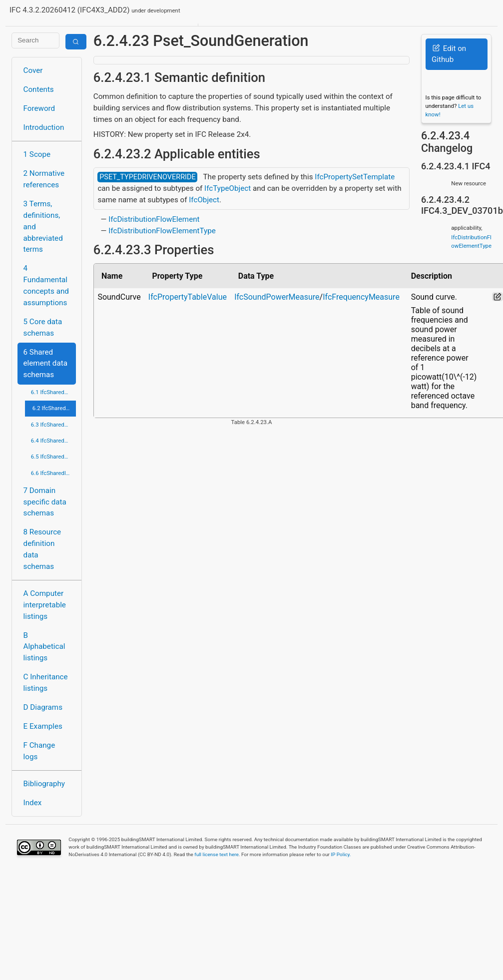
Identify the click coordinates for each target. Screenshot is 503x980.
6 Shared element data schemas (45, 364)
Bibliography (44, 784)
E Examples (43, 726)
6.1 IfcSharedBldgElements (53, 392)
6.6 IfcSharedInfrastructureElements (53, 473)
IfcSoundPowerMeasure (277, 297)
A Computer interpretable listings (45, 605)
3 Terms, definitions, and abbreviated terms (43, 227)
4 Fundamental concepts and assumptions (46, 285)
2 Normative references (44, 179)
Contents (39, 89)
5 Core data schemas (43, 327)
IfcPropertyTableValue (188, 297)
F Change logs (39, 751)
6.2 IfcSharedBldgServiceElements (54, 408)
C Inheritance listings (46, 683)
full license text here (217, 854)
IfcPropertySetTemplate (355, 177)
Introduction (44, 127)
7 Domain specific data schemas (45, 502)
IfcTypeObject (228, 188)
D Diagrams (43, 707)
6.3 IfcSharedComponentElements (53, 425)
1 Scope (37, 154)
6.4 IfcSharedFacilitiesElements (53, 441)
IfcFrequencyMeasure (361, 297)
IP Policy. (341, 854)
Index (33, 803)
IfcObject (204, 200)
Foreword (39, 108)
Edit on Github (449, 54)
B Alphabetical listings (44, 647)
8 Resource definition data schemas (42, 549)
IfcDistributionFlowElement (154, 219)
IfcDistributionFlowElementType (162, 231)
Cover (33, 70)
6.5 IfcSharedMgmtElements (53, 457)
